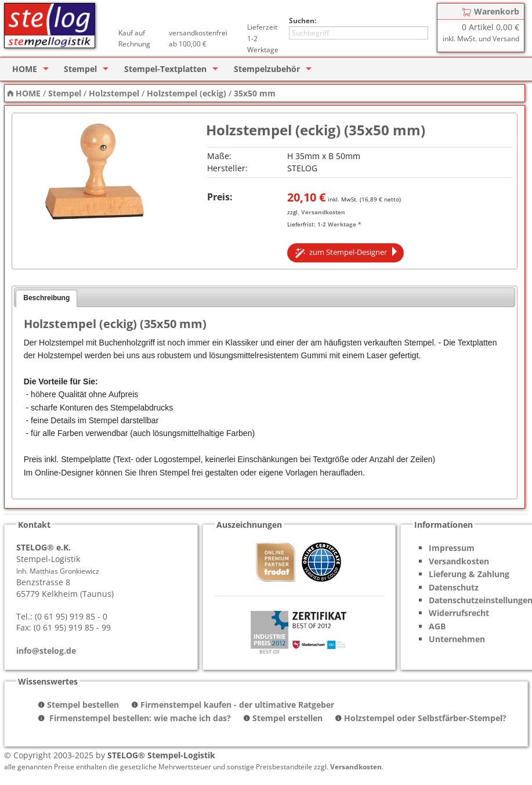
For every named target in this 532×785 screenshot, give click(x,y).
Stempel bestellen (83, 705)
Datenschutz (454, 587)
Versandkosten (323, 212)
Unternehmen (457, 639)
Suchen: (303, 21)
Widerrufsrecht (459, 613)
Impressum (452, 548)
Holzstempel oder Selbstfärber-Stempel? (425, 718)
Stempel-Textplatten (165, 69)
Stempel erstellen (287, 718)
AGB (437, 626)
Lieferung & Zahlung (469, 574)
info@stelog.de (46, 651)
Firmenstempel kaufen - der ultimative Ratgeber (237, 705)
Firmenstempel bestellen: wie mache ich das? (139, 718)
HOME (25, 69)
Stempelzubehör (267, 69)
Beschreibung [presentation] (46, 298)
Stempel (80, 69)
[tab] (46, 298)
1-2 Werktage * (339, 224)
